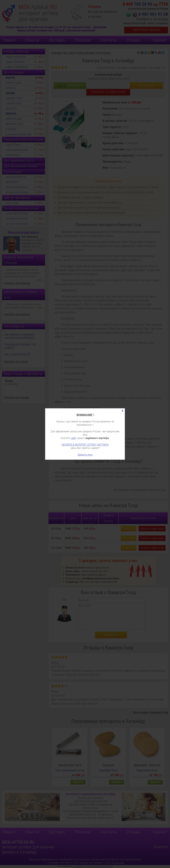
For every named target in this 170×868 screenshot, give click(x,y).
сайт (74, 438)
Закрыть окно (85, 455)
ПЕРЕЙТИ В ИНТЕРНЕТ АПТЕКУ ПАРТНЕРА (85, 445)
